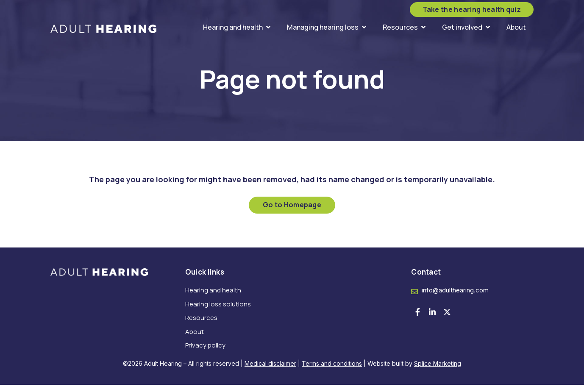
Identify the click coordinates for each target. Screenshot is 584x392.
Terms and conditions (332, 371)
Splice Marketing (438, 371)
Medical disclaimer (270, 371)
